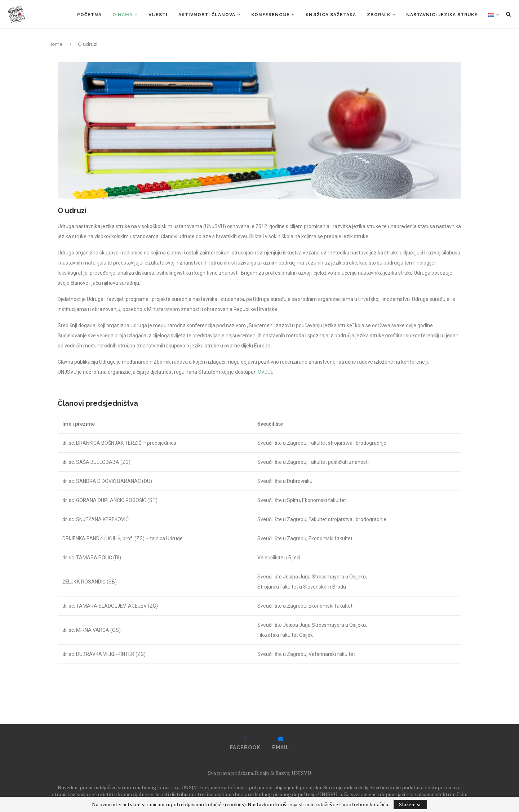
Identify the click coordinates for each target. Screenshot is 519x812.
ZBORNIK (379, 15)
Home (56, 44)
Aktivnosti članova (207, 15)
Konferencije (270, 15)
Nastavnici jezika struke (442, 15)
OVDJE (266, 372)
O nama (123, 15)
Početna (89, 15)
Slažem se (410, 804)
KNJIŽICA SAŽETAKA (331, 15)
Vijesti (158, 15)
